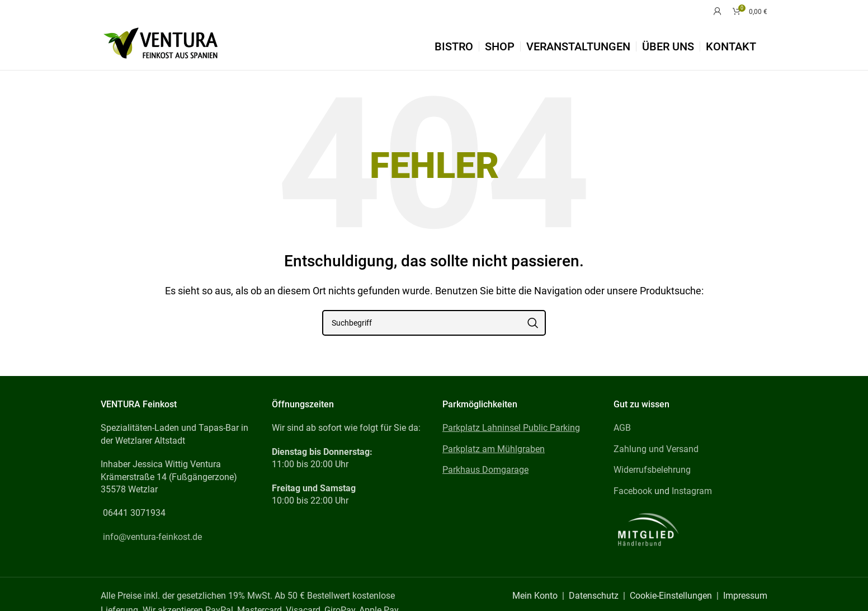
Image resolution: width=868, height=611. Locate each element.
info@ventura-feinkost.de (152, 537)
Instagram (692, 491)
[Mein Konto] (718, 11)
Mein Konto (535, 596)
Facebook (633, 491)
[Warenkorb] (750, 11)
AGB (622, 428)
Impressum (745, 596)
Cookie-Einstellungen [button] (671, 596)
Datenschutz (594, 596)
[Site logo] (161, 46)
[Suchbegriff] (434, 323)
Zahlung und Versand (656, 449)
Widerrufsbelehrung (652, 470)
